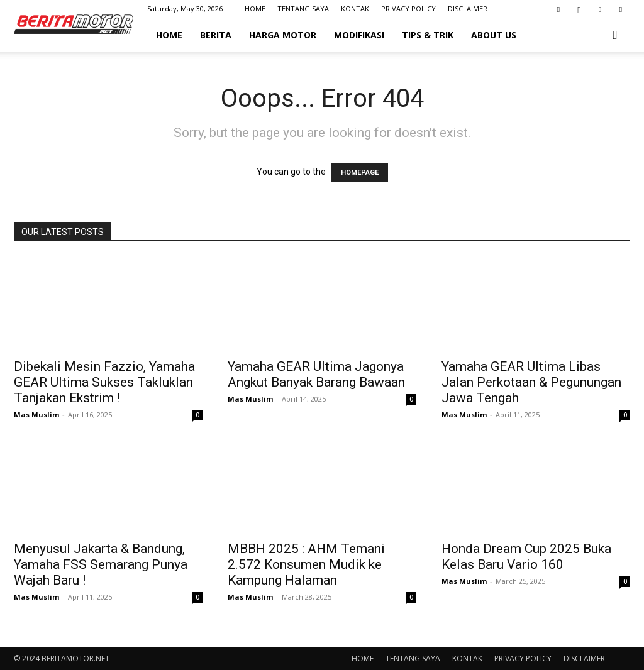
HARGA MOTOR (283, 35)
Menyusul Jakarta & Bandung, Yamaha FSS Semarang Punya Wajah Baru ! (101, 564)
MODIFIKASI (359, 35)
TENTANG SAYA (303, 8)
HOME (255, 8)
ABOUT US (494, 35)
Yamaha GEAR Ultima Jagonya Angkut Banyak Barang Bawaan (316, 374)
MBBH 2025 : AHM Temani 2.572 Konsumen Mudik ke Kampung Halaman (306, 564)
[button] (615, 36)
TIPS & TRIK (428, 35)
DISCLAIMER (468, 8)
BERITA (216, 35)
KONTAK (355, 8)
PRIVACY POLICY (408, 8)
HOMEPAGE (360, 173)
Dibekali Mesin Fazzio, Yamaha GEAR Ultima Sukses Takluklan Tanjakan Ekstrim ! (104, 382)
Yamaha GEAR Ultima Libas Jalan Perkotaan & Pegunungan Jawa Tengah (531, 382)
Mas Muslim (36, 415)
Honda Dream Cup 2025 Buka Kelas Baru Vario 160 (526, 557)
